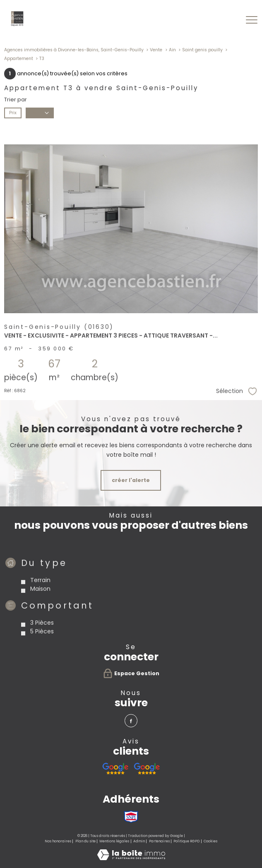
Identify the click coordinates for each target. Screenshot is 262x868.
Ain (172, 50)
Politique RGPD (186, 841)
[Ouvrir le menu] (252, 20)
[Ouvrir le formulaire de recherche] (230, 20)
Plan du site (85, 841)
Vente (156, 50)
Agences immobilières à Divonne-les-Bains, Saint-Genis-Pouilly (74, 50)
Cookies (210, 842)
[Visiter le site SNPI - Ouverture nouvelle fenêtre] (131, 817)
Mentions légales (114, 841)
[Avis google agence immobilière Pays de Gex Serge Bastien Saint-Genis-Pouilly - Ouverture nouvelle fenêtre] (147, 769)
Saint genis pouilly (202, 50)
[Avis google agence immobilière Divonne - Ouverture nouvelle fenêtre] (115, 769)
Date (40, 113)
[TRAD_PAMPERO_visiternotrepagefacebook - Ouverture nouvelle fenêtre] (131, 721)
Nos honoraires (58, 841)
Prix (13, 113)
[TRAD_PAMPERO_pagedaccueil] (17, 25)
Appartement (19, 59)
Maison (40, 619)
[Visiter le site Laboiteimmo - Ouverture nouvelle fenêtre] (131, 858)
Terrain (40, 610)
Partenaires (159, 841)
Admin (139, 841)
